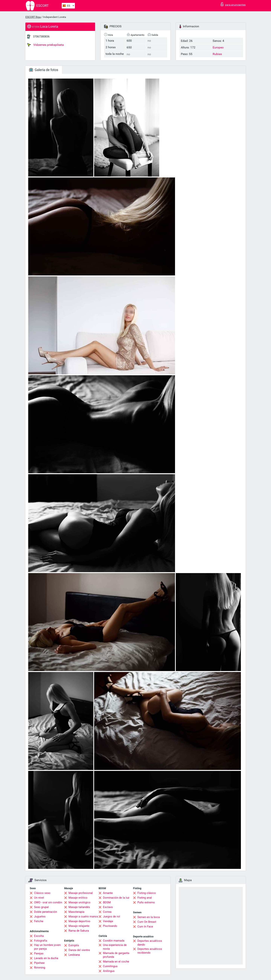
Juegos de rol (112, 917)
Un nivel (39, 898)
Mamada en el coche (116, 962)
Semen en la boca (149, 917)
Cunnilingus (110, 966)
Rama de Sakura (79, 931)
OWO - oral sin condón (48, 902)
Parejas (39, 953)
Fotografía (41, 941)
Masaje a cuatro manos (83, 917)
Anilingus (109, 971)
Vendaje (108, 921)
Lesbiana (74, 955)
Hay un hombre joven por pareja (47, 947)
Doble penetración (46, 912)
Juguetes (40, 917)
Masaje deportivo (79, 921)
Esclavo (108, 907)
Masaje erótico (78, 898)
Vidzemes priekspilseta (46, 45)
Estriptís (74, 945)
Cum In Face (145, 926)
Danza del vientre (79, 950)
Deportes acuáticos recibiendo (150, 951)
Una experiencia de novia (115, 947)
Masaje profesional (81, 893)
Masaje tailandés (79, 907)
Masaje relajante (79, 926)
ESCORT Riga (33, 17)
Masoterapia (76, 912)
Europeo (218, 47)
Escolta (39, 936)
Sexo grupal (41, 907)
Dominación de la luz (116, 898)
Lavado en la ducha (46, 958)
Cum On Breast (147, 922)
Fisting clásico (147, 893)
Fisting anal (145, 898)
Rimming (40, 968)
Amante (108, 893)
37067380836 (41, 37)
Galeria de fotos (44, 70)
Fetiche (39, 921)
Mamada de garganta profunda (116, 955)
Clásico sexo (42, 893)
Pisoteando (110, 926)
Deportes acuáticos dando (150, 943)
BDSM (107, 902)
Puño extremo (146, 902)
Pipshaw (39, 963)
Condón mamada (114, 941)
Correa (107, 912)
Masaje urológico (80, 902)
